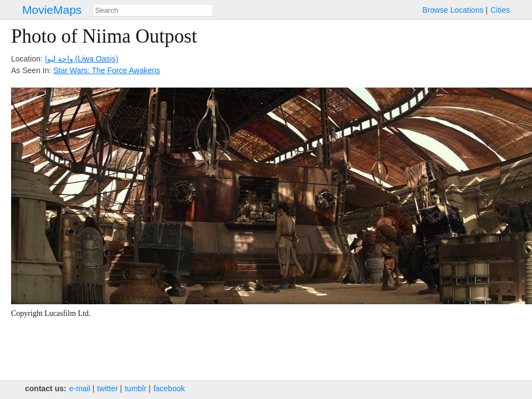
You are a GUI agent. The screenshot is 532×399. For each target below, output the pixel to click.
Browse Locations (453, 10)
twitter (107, 388)
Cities (500, 10)
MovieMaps (52, 10)
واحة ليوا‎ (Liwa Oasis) (82, 59)
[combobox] (153, 10)
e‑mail (80, 388)
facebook (169, 388)
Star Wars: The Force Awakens (107, 70)
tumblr (135, 388)
